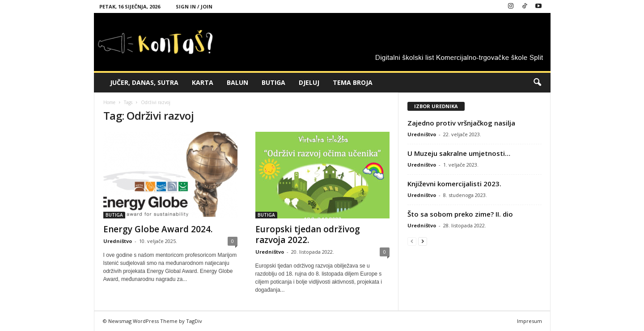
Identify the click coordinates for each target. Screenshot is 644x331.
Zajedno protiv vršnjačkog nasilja (461, 123)
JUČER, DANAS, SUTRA (144, 82)
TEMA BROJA (353, 82)
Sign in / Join (194, 6)
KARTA (203, 82)
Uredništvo (118, 241)
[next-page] (423, 241)
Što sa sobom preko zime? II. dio (460, 214)
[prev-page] (412, 241)
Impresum (530, 321)
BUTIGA (273, 82)
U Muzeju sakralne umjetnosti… (459, 153)
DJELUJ (309, 82)
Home (109, 102)
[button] (537, 83)
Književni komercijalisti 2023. (454, 184)
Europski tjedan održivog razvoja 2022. (308, 235)
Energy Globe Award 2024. (158, 229)
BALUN (237, 82)
